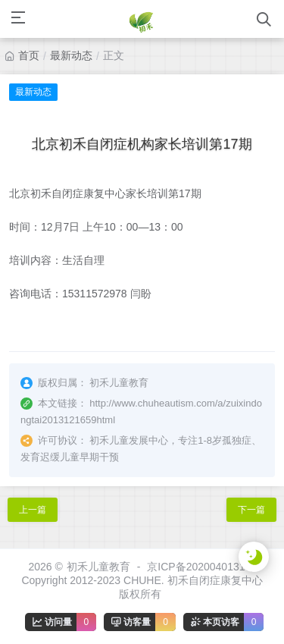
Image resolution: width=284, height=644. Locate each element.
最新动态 (71, 55)
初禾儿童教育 (98, 567)
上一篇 (33, 510)
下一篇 (251, 510)
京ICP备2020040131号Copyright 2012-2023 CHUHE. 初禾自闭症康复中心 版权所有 (142, 580)
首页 (29, 55)
